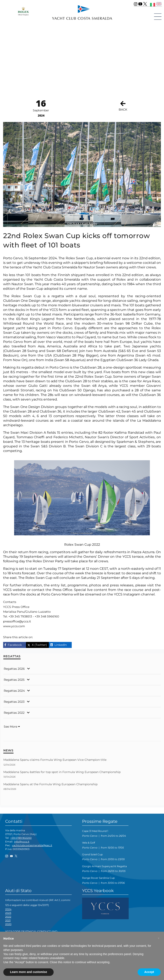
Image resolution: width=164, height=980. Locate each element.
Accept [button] (149, 972)
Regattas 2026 (14, 669)
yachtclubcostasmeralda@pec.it (32, 845)
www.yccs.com (14, 626)
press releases (122, 585)
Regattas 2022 (14, 713)
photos (96, 585)
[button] (159, 938)
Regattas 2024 (14, 691)
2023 (8, 913)
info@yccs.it (22, 842)
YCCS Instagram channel (134, 594)
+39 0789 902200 (21, 838)
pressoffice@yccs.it (17, 621)
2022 (8, 917)
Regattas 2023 (14, 702)
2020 (8, 924)
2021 (8, 920)
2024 (8, 909)
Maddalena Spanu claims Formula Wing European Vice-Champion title (55, 760)
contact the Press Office (52, 590)
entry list (58, 585)
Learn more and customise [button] (28, 972)
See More (12, 727)
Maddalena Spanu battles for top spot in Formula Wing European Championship (62, 772)
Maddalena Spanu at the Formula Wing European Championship (50, 784)
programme (78, 585)
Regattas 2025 (14, 680)
